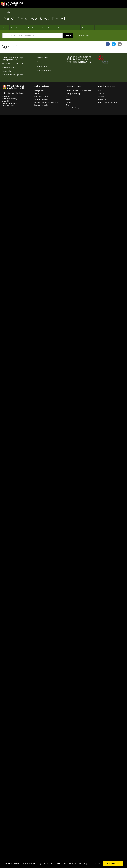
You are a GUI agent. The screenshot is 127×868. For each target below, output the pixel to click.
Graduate (37, 94)
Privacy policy (7, 71)
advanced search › (84, 36)
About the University (74, 86)
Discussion (101, 97)
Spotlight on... (102, 99)
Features (101, 94)
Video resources (43, 66)
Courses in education (41, 105)
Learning (72, 28)
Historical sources (43, 58)
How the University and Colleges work (79, 91)
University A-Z (7, 97)
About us (99, 28)
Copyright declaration (9, 67)
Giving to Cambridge (73, 108)
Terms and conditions (9, 105)
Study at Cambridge (42, 86)
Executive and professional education (47, 102)
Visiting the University (73, 94)
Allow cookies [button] (113, 864)
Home (4, 12)
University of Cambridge (12, 64)
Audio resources (43, 62)
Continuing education (41, 99)
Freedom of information (10, 103)
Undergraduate (39, 91)
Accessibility (7, 101)
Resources (86, 28)
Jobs (68, 105)
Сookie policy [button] (81, 863)
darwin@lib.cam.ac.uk (10, 60)
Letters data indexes (44, 71)
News (68, 99)
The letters (31, 28)
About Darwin (16, 28)
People (60, 28)
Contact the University (10, 99)
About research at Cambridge (107, 102)
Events (68, 102)
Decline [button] (97, 864)
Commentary (46, 28)
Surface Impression (17, 75)
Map (67, 97)
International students (41, 97)
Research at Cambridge (106, 86)
